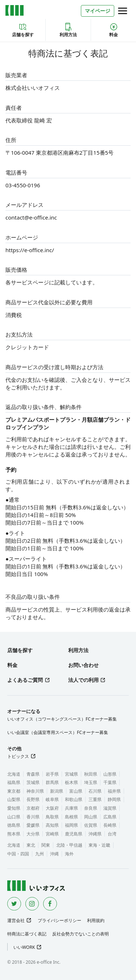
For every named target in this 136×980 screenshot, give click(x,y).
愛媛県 (33, 825)
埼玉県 (91, 782)
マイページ (98, 11)
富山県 (76, 791)
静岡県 (114, 799)
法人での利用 (83, 680)
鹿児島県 (74, 834)
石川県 (95, 791)
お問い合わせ (83, 665)
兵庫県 (71, 808)
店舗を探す (23, 30)
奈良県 (91, 808)
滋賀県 (110, 808)
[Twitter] (14, 904)
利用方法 (68, 30)
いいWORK (24, 947)
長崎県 (110, 825)
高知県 (52, 825)
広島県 (110, 817)
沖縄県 (95, 834)
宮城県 (71, 774)
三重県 (95, 799)
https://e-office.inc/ (30, 250)
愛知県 (14, 808)
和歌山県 (74, 799)
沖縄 (54, 854)
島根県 (71, 817)
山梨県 (14, 799)
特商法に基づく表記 (27, 934)
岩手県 (52, 774)
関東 (46, 845)
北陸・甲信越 (69, 845)
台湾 (112, 834)
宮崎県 (52, 834)
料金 (114, 30)
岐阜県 (52, 799)
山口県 (14, 817)
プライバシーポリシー (59, 920)
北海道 (14, 774)
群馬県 (52, 782)
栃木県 (71, 782)
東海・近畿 (99, 845)
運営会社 (16, 920)
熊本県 (14, 834)
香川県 (33, 817)
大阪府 (52, 808)
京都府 (33, 808)
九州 (40, 854)
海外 (69, 854)
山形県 (110, 774)
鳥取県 (52, 817)
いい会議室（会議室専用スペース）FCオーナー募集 (58, 732)
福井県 (114, 791)
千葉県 (110, 782)
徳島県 (14, 825)
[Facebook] (50, 904)
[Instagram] (32, 904)
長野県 (33, 799)
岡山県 (91, 817)
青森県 (33, 774)
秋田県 (91, 774)
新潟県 (57, 791)
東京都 (14, 791)
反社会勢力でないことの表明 (81, 934)
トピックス (18, 756)
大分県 (33, 834)
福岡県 (71, 825)
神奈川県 (35, 791)
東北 (31, 845)
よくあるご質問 (25, 680)
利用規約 (96, 920)
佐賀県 (91, 825)
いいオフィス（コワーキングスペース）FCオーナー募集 (62, 719)
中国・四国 (18, 854)
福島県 (14, 782)
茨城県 (33, 782)
